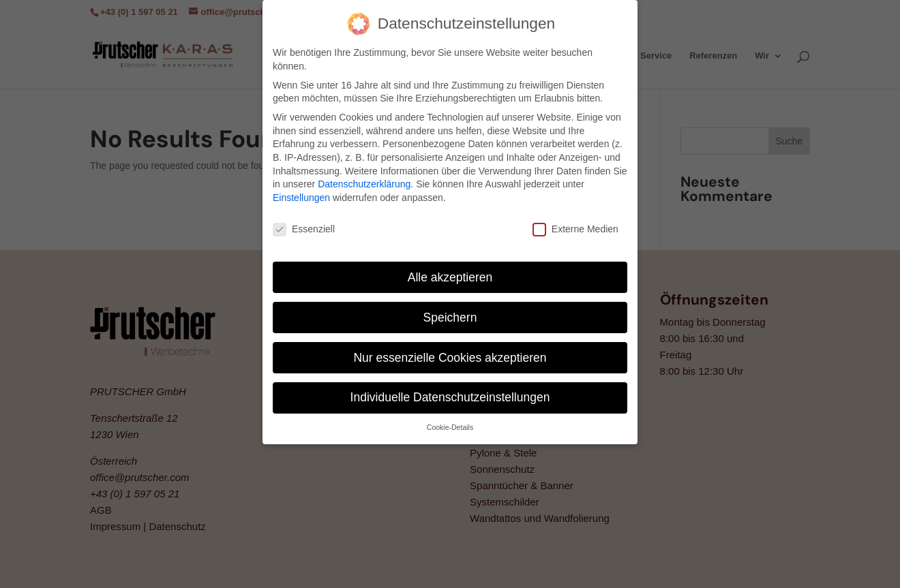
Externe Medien (575, 227)
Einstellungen (301, 196)
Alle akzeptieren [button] (450, 275)
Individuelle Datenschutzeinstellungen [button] (450, 396)
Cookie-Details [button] (450, 426)
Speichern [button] (450, 315)
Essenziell (304, 227)
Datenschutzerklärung (364, 183)
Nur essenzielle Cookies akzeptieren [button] (450, 356)
